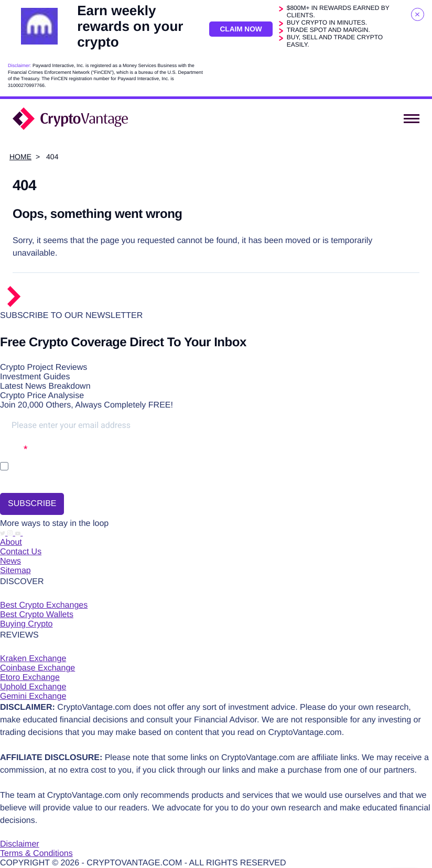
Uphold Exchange (33, 687)
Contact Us (21, 552)
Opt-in (12, 449)
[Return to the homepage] (54, 305)
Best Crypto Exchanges (44, 605)
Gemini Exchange (33, 696)
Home (20, 157)
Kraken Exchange (33, 659)
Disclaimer (20, 844)
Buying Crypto (26, 624)
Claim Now (240, 29)
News (10, 561)
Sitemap (15, 571)
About (11, 542)
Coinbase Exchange (37, 668)
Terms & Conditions (36, 854)
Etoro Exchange (30, 678)
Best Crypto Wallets (37, 615)
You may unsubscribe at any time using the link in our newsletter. (90, 481)
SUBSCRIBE (32, 504)
